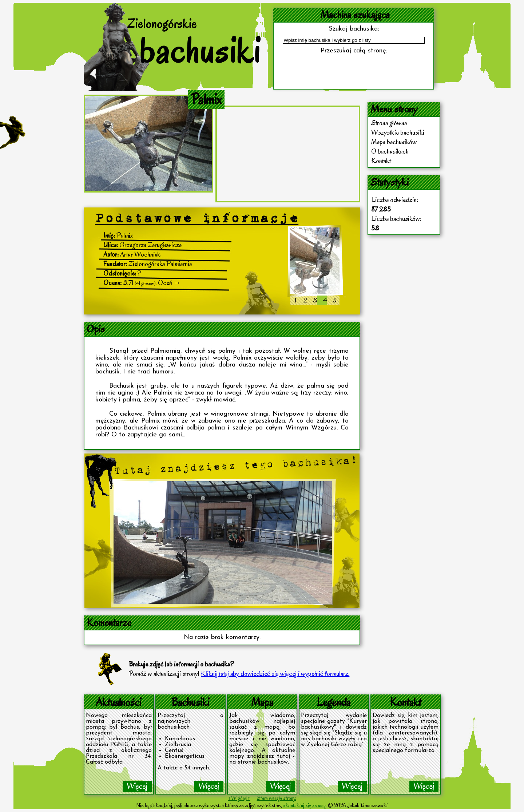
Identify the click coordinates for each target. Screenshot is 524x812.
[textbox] (354, 40)
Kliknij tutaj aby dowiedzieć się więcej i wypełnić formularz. (275, 674)
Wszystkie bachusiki (398, 132)
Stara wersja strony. (277, 798)
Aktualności (119, 702)
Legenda (334, 702)
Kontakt (381, 161)
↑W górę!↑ (239, 798)
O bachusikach (390, 151)
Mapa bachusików (394, 142)
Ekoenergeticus (185, 756)
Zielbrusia (178, 745)
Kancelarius (180, 739)
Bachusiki (190, 702)
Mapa (262, 702)
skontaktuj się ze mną (304, 805)
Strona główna (389, 123)
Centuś (174, 750)
